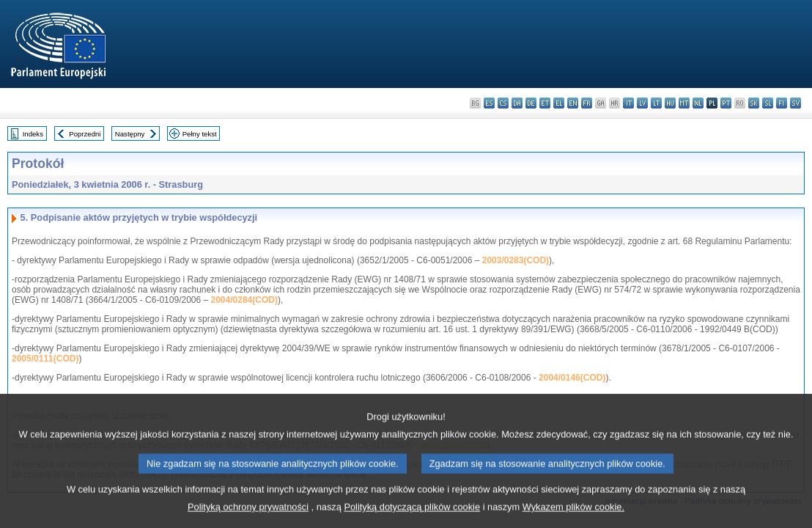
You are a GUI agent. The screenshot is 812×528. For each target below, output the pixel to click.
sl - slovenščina (768, 103)
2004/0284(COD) (244, 300)
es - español (489, 103)
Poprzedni (85, 134)
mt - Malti (684, 103)
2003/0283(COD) (516, 260)
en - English (573, 103)
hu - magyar (670, 103)
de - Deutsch (531, 103)
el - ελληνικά (559, 103)
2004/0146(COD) (572, 378)
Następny (130, 134)
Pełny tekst (200, 134)
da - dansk (517, 103)
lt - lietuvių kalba (656, 103)
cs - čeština (503, 103)
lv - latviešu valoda (642, 103)
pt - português (726, 103)
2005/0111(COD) (45, 359)
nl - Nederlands (698, 103)
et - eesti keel (545, 103)
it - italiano (628, 103)
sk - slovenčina (754, 103)
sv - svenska (796, 103)
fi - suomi (782, 103)
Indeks (33, 134)
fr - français (587, 103)
